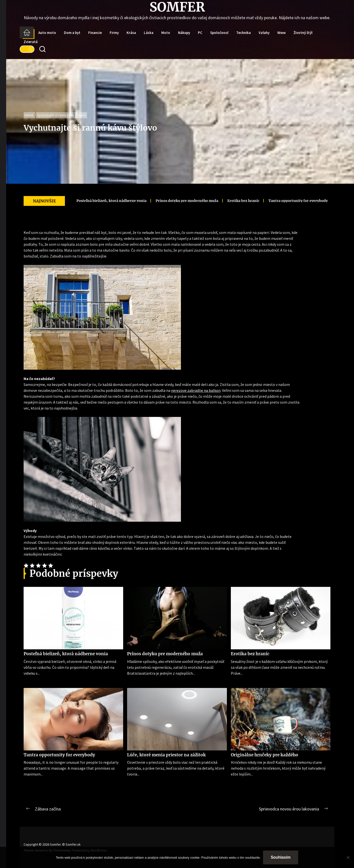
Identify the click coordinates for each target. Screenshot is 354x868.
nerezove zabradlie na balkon (196, 390)
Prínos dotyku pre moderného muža (178, 201)
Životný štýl (303, 33)
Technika (243, 33)
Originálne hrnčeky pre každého (265, 755)
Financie (95, 33)
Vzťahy (264, 33)
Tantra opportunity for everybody (289, 201)
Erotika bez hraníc (235, 201)
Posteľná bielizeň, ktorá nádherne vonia (103, 201)
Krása (131, 33)
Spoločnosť (219, 33)
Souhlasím (281, 857)
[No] (348, 857)
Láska (149, 33)
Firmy (114, 33)
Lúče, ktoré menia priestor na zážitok (166, 755)
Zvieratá (31, 42)
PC (200, 33)
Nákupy (184, 33)
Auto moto (47, 33)
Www (281, 33)
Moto (166, 33)
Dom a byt (72, 33)
